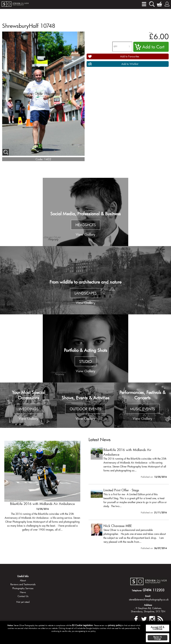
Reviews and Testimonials (23, 584)
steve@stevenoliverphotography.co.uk (149, 599)
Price (151, 33)
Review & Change (158, 638)
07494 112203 (154, 590)
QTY (115, 47)
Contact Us (23, 596)
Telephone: (137, 590)
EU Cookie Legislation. (83, 625)
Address (148, 605)
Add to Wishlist (130, 64)
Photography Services (23, 588)
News (23, 592)
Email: (148, 596)
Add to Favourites (130, 56)
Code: (39, 159)
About (23, 580)
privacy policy (115, 625)
